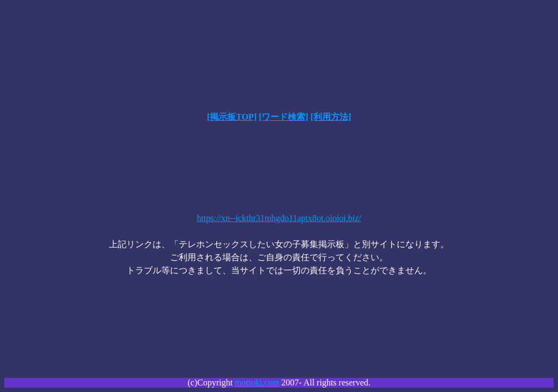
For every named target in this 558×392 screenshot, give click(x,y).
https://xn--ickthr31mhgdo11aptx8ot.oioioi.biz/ (279, 218)
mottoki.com (257, 382)
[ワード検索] (284, 117)
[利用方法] (331, 117)
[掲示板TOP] (232, 117)
